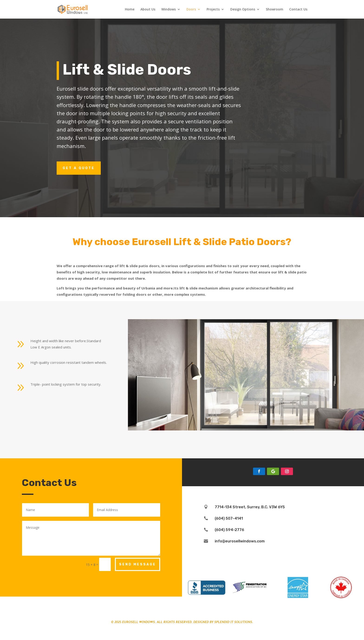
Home (130, 10)
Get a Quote (79, 168)
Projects (213, 10)
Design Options (243, 10)
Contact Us (298, 10)
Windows (169, 10)
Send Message (138, 564)
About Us (148, 10)
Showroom (275, 10)
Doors (191, 10)
